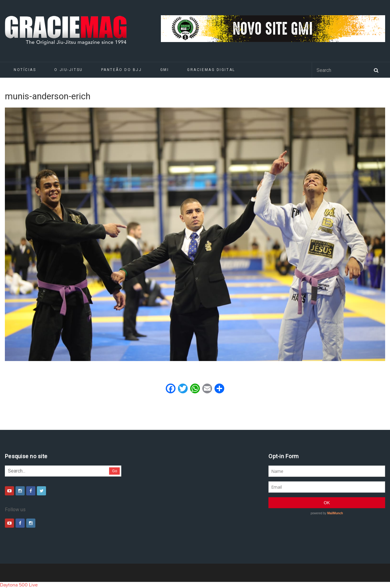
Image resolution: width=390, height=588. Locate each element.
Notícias (25, 70)
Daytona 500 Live (19, 585)
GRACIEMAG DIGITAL (211, 70)
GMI (165, 70)
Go (115, 471)
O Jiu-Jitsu (68, 70)
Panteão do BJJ (122, 70)
